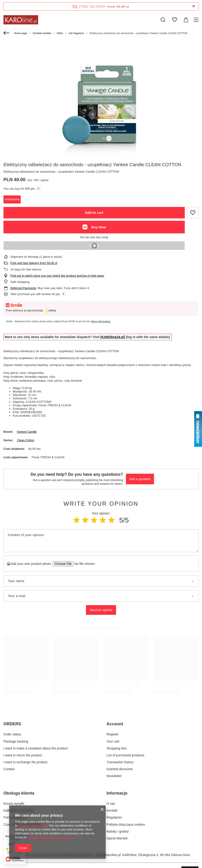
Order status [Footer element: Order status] (12, 734)
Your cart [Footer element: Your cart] (113, 741)
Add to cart (94, 213)
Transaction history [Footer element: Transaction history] (120, 762)
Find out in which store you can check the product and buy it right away (57, 276)
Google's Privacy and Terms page (50, 837)
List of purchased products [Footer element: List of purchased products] (125, 755)
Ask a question (140, 479)
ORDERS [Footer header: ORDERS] (12, 724)
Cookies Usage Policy (33, 826)
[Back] (7, 33)
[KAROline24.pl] (113, 337)
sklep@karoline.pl (108, 855)
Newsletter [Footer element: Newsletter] (114, 776)
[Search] (163, 20)
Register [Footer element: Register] (113, 734)
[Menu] (197, 20)
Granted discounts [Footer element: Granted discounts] (120, 769)
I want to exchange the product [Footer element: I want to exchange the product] (25, 762)
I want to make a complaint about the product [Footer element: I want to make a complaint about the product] (36, 748)
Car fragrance (76, 33)
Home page (21, 33)
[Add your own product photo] (83, 564)
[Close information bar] (194, 6)
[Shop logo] (21, 20)
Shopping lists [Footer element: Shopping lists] (117, 748)
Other (60, 33)
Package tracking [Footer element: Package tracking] (16, 741)
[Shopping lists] (174, 20)
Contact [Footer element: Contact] (9, 769)
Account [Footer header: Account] (115, 724)
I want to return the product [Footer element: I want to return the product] (23, 755)
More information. (101, 321)
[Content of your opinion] (101, 541)
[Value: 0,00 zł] (186, 20)
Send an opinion (101, 610)
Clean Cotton (26, 440)
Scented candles (42, 33)
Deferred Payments (23, 288)
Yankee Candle (27, 432)
